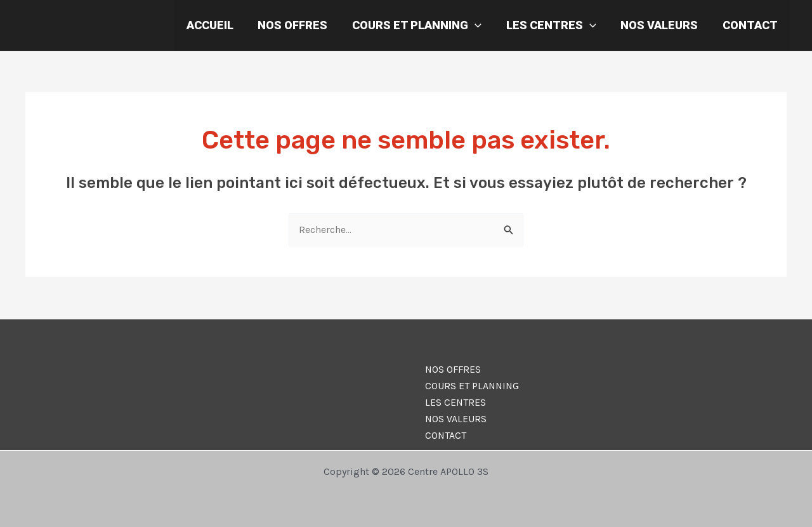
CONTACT (751, 25)
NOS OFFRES (300, 25)
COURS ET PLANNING (422, 25)
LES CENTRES (555, 25)
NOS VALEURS (662, 25)
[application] (481, 25)
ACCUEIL (219, 25)
